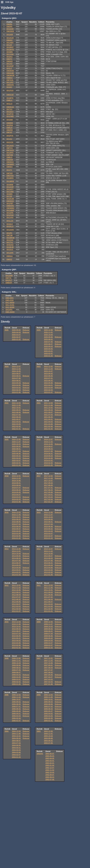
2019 (39, 439)
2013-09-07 (49, 556)
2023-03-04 (49, 388)
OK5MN (9, 52)
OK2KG (9, 57)
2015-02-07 (49, 536)
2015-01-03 (49, 538)
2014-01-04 (17, 575)
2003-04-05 (50, 758)
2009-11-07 (49, 624)
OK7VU (9, 109)
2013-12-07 (49, 549)
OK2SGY (10, 112)
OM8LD (9, 157)
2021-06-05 (49, 417)
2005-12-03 (49, 695)
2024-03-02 (17, 388)
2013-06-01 (49, 563)
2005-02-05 (49, 718)
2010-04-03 (17, 641)
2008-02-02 (17, 682)
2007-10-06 (49, 663)
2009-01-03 (49, 648)
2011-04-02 (49, 604)
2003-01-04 (50, 765)
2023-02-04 (49, 390)
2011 (39, 585)
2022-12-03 (17, 403)
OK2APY (10, 189)
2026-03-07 (17, 335)
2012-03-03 (17, 607)
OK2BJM (10, 247)
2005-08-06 (49, 704)
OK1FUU (10, 91)
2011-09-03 (49, 592)
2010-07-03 (17, 634)
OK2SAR (10, 29)
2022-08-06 (17, 412)
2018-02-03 (17, 499)
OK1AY (9, 45)
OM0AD (9, 61)
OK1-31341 (10, 305)
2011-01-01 (49, 611)
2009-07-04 (49, 634)
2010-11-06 (17, 624)
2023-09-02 (49, 374)
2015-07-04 (49, 524)
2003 (39, 731)
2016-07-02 (17, 524)
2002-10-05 (50, 772)
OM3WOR (10, 75)
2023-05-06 (49, 383)
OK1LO (9, 104)
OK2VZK (10, 142)
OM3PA (9, 27)
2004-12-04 (17, 731)
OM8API (9, 283)
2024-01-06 (17, 392)
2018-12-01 (17, 476)
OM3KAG (10, 107)
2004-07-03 (17, 743)
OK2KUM (10, 199)
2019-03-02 (49, 461)
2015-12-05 (49, 512)
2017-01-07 (49, 502)
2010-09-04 (17, 629)
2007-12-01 (49, 658)
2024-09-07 (17, 374)
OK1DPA (10, 213)
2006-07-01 (17, 707)
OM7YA (8, 278)
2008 (7, 658)
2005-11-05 (49, 697)
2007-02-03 (49, 682)
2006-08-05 (17, 704)
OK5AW (10, 120)
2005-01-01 (49, 721)
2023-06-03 (49, 381)
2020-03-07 (17, 461)
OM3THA (10, 176)
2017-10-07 (49, 481)
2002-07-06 (50, 780)
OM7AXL (10, 80)
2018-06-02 (17, 490)
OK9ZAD (10, 245)
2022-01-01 (17, 429)
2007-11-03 (49, 661)
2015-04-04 (49, 531)
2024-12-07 (17, 367)
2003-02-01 (50, 763)
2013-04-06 (49, 568)
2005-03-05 (49, 716)
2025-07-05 (49, 342)
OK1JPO (10, 83)
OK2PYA (10, 136)
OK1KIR (10, 35)
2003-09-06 (49, 738)
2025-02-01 (49, 354)
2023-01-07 (49, 392)
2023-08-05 (49, 376)
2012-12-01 (17, 585)
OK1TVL (10, 242)
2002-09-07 (50, 775)
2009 (39, 622)
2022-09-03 (17, 410)
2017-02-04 (49, 499)
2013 (39, 549)
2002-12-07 (50, 768)
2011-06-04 (49, 599)
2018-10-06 (17, 481)
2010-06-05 (17, 636)
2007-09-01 (49, 665)
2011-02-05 (49, 609)
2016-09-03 (17, 519)
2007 (39, 658)
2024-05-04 (17, 383)
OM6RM (10, 123)
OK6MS (9, 194)
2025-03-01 (49, 351)
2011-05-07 (49, 602)
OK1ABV (10, 43)
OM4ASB (10, 73)
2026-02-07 (17, 337)
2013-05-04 (49, 565)
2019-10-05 (49, 444)
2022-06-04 (17, 417)
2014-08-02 (17, 558)
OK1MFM (10, 181)
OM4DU (9, 167)
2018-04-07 (17, 495)
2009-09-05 (49, 629)
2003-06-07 (50, 754)
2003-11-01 (49, 734)
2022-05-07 (17, 419)
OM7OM (10, 155)
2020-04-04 (17, 458)
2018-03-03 (17, 497)
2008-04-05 (17, 677)
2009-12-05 (49, 622)
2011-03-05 (49, 607)
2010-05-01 (17, 638)
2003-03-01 (50, 761)
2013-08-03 (49, 558)
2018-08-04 (17, 485)
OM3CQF (10, 95)
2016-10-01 (17, 517)
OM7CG (10, 148)
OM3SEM (10, 31)
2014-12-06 (17, 549)
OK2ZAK (10, 240)
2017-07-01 (49, 488)
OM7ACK (10, 150)
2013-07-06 (49, 561)
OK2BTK (10, 98)
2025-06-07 (49, 344)
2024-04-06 (17, 385)
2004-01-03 (17, 757)
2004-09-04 (17, 738)
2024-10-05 (17, 371)
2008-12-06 (17, 658)
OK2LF (9, 68)
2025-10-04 (49, 335)
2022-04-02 (17, 422)
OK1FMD (10, 116)
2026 (7, 330)
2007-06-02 (49, 672)
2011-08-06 (49, 595)
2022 (7, 403)
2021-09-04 (49, 410)
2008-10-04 (17, 663)
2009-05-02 (49, 638)
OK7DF (9, 196)
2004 (7, 731)
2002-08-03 (50, 777)
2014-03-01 (17, 570)
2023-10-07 (49, 371)
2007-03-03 (49, 679)
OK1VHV (10, 218)
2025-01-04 (49, 356)
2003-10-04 (49, 736)
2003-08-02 (49, 741)
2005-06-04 (49, 709)
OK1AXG (10, 146)
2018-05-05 (17, 492)
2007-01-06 (49, 684)
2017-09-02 (49, 483)
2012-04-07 (17, 604)
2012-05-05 (17, 602)
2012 (7, 585)
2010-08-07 (17, 631)
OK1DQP (10, 66)
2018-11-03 (17, 478)
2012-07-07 (17, 597)
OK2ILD (10, 224)
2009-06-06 (49, 636)
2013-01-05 (49, 575)
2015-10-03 (49, 517)
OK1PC (9, 233)
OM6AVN (10, 85)
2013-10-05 (49, 554)
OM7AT (9, 132)
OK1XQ (9, 64)
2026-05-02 (17, 330)
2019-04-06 (49, 458)
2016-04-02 (17, 531)
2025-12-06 (49, 330)
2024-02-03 (17, 390)
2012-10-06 (17, 590)
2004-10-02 (17, 736)
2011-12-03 (49, 585)
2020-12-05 (17, 439)
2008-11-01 (17, 661)
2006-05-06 (17, 711)
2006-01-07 (17, 721)
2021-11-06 (49, 405)
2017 (39, 476)
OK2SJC (10, 250)
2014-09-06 (17, 556)
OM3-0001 (10, 298)
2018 (7, 476)
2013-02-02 (49, 572)
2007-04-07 (49, 677)
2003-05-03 (50, 756)
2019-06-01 (49, 454)
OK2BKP (10, 47)
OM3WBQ (10, 208)
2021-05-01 (49, 419)
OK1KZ (9, 139)
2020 (7, 439)
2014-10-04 (17, 554)
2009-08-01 (49, 631)
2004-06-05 (17, 745)
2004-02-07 (17, 755)
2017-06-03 (49, 490)
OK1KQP (10, 187)
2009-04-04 (49, 641)
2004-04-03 (17, 750)
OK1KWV (10, 230)
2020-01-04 (17, 465)
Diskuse (26, 330)
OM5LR (9, 128)
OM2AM (10, 160)
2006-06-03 (17, 709)
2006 (7, 695)
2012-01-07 (17, 611)
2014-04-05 (17, 568)
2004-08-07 (17, 741)
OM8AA (9, 78)
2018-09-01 (17, 483)
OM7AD (9, 173)
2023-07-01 (49, 378)
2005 (39, 695)
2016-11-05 (17, 515)
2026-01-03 (17, 339)
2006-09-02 (17, 702)
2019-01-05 (49, 465)
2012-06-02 (17, 599)
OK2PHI (10, 125)
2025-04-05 (49, 349)
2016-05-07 (17, 529)
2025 (39, 330)
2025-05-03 (49, 346)
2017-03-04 (49, 497)
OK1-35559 (10, 303)
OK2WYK (10, 50)
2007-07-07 (49, 670)
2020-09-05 (17, 447)
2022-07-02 (17, 415)
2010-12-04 (17, 622)
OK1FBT (10, 203)
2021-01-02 (49, 429)
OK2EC (9, 87)
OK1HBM (10, 210)
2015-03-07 (49, 534)
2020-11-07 (17, 442)
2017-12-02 (49, 476)
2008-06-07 (17, 672)
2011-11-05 (49, 588)
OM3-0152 (10, 300)
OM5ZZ (9, 259)
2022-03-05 (17, 424)
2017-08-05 (49, 485)
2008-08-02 (17, 668)
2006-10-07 (17, 700)
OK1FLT (9, 280)
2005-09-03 (49, 702)
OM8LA (9, 100)
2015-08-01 (49, 522)
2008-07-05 (17, 670)
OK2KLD (10, 226)
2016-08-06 (17, 522)
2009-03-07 (49, 643)
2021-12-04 (49, 403)
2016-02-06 (17, 536)
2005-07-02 (49, 707)
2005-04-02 (49, 714)
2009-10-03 (49, 627)
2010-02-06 (17, 645)
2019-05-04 (49, 456)
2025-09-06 (49, 337)
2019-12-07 (49, 439)
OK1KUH (10, 38)
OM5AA (9, 256)
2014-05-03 (17, 565)
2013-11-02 (49, 551)
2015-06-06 (49, 527)
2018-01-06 (17, 502)
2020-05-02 (17, 456)
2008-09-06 (17, 665)
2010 (7, 622)
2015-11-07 (49, 515)
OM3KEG (10, 201)
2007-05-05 (49, 675)
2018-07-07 (17, 488)
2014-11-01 (17, 551)
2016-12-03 (17, 512)
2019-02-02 (49, 463)
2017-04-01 (49, 495)
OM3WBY (10, 164)
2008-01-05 (17, 684)
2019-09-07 (49, 447)
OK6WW (10, 185)
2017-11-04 (49, 478)
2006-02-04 (17, 718)
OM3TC (9, 59)
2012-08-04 (17, 595)
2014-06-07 (17, 563)
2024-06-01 (17, 381)
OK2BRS (10, 178)
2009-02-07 (49, 645)
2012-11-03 (17, 588)
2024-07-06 (17, 378)
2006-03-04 (17, 716)
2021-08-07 (49, 412)
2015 (39, 512)
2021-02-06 (49, 426)
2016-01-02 (17, 538)
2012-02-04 (17, 609)
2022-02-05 (17, 426)
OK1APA (10, 253)
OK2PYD (10, 114)
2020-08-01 (17, 449)
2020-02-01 (17, 463)
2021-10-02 (49, 408)
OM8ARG (10, 206)
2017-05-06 (49, 492)
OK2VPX (9, 310)
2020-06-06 (17, 454)
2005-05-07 (49, 711)
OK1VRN (10, 192)
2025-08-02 (49, 339)
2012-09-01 (17, 592)
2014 (7, 549)
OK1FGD (10, 215)
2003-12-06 (49, 731)
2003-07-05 (49, 743)
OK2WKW (10, 238)
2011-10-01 (49, 590)
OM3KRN (10, 71)
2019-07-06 (49, 451)
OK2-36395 (10, 307)
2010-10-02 (17, 627)
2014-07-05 (17, 561)
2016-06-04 (17, 527)
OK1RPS (10, 153)
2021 (39, 403)
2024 (7, 367)
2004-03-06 (17, 752)
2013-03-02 (49, 570)
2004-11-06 (17, 734)
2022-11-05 (17, 405)
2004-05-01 (17, 748)
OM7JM (9, 235)
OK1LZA (10, 221)
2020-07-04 (17, 451)
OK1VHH (10, 54)
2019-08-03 (49, 449)
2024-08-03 (17, 376)
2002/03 (40, 754)
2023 (39, 367)
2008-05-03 (17, 675)
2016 (7, 512)
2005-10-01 (49, 700)
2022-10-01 (17, 408)
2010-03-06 (17, 643)
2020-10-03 (17, 444)
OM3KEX (10, 162)
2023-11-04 (49, 369)
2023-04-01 (49, 385)
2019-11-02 (49, 442)
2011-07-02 (49, 597)
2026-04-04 (17, 332)
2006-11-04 (17, 697)
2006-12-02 (17, 695)
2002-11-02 (50, 770)
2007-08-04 (49, 668)
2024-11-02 (17, 369)
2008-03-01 (17, 679)
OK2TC (9, 170)
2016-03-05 (17, 534)
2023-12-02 (49, 367)
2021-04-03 (49, 422)
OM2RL (9, 24)
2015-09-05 (49, 519)
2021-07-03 (49, 415)
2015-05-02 (49, 529)
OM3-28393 (10, 312)
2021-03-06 (49, 424)
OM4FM (9, 130)
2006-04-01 (17, 714)
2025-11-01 (49, 332)
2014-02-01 (17, 572)
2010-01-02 (17, 648)
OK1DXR (9, 276)
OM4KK (9, 40)
